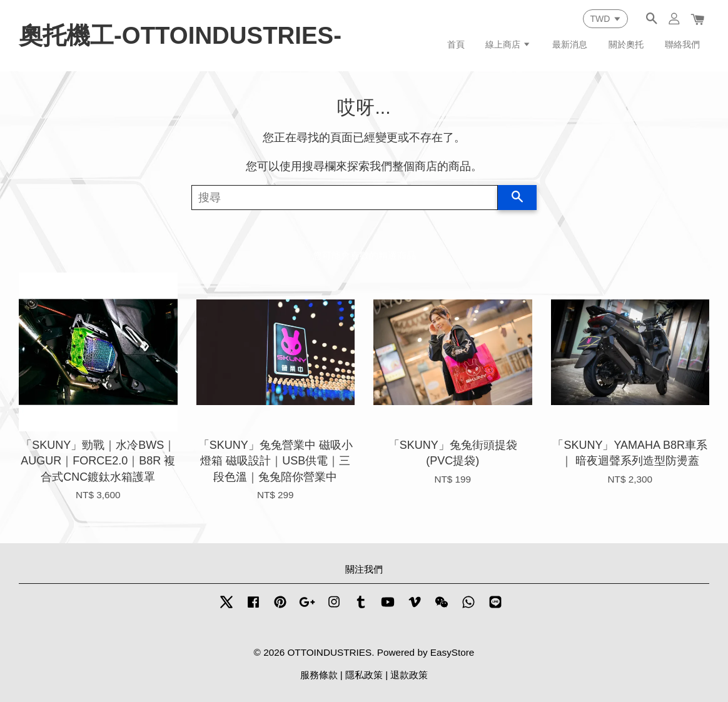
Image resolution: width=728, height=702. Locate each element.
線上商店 (508, 44)
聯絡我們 (682, 44)
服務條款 (319, 675)
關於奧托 (626, 44)
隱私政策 (364, 675)
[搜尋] (345, 198)
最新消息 (570, 44)
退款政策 (409, 675)
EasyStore (452, 652)
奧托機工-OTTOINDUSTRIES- (180, 35)
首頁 (456, 44)
